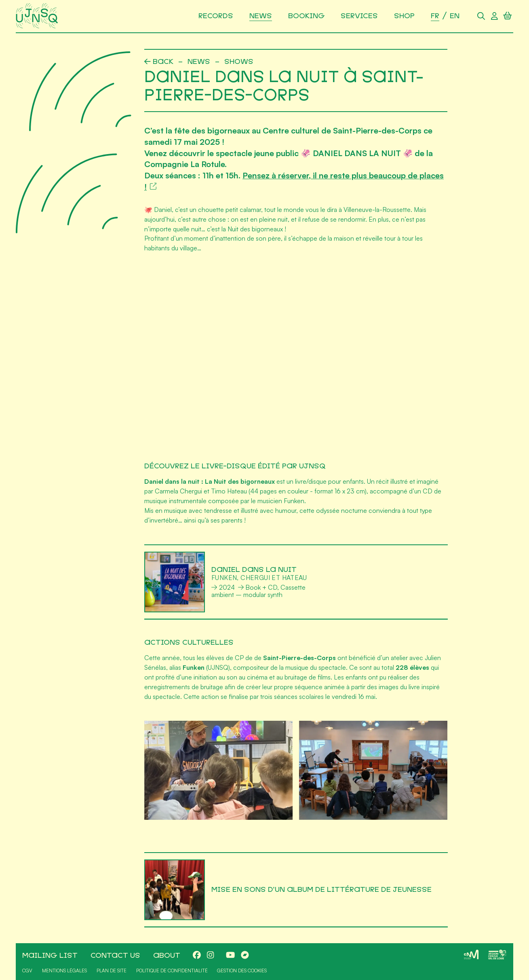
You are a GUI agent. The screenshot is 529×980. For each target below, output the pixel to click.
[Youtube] (230, 956)
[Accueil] (38, 16)
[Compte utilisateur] (494, 16)
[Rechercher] (481, 16)
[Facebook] (197, 956)
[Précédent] (159, 62)
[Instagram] (210, 956)
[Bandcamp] (245, 956)
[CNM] (471, 955)
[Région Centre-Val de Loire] (497, 955)
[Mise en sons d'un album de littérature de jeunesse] (296, 890)
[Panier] (507, 16)
